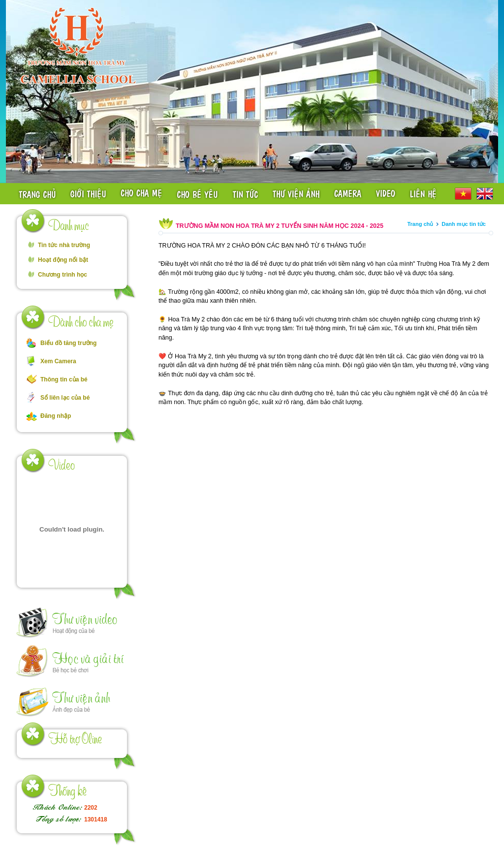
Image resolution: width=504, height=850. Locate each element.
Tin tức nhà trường (64, 245)
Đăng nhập (56, 416)
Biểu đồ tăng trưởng (68, 343)
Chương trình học (63, 275)
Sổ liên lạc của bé (65, 398)
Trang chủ (420, 224)
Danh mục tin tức (464, 224)
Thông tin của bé (64, 379)
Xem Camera (58, 361)
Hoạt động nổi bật (63, 260)
